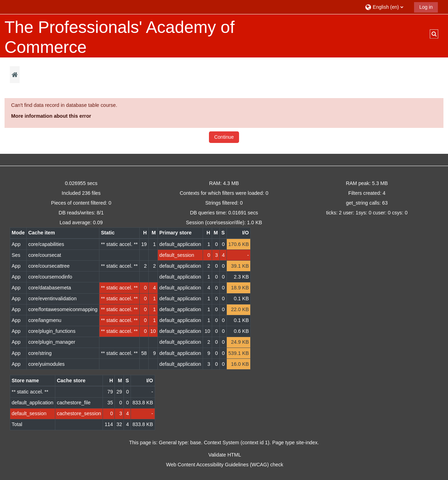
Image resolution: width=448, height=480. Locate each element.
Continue (224, 137)
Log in (426, 7)
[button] (387, 7)
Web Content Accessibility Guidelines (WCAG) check (225, 465)
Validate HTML (225, 455)
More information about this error (51, 116)
